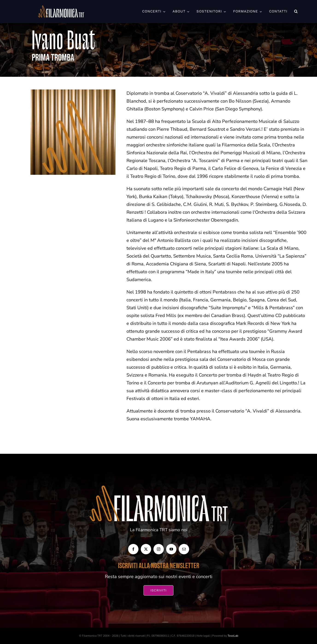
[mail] (184, 549)
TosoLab (233, 636)
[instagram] (159, 549)
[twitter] (146, 549)
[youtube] (171, 549)
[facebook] (133, 549)
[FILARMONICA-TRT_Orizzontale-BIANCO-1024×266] (61, 8)
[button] (296, 12)
